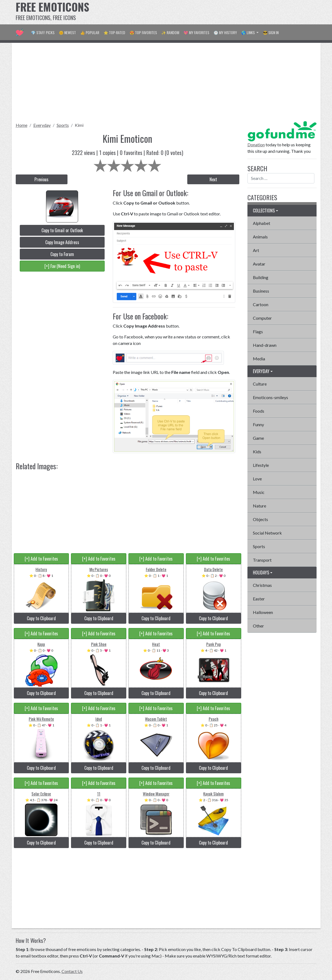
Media (259, 359)
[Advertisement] (218, 12)
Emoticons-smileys (270, 397)
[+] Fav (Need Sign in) (62, 266)
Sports (63, 125)
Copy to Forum (62, 254)
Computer (262, 318)
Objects (260, 519)
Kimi (79, 125)
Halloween (263, 612)
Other (258, 626)
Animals (260, 237)
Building (261, 277)
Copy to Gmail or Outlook (62, 230)
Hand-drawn (265, 345)
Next (213, 179)
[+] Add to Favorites (41, 559)
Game (258, 438)
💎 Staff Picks (43, 32)
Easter (259, 599)
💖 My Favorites (196, 32)
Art (256, 250)
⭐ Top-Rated (114, 32)
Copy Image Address (62, 242)
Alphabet (262, 223)
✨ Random (170, 32)
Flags (258, 331)
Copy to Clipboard (41, 618)
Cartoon (261, 304)
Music (259, 492)
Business (261, 291)
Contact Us (72, 971)
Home (22, 125)
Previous (41, 179)
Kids (257, 452)
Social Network (267, 533)
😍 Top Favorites (143, 32)
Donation (256, 145)
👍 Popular (90, 32)
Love (257, 479)
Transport (262, 560)
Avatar (259, 264)
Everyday (42, 125)
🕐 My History (225, 32)
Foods (259, 411)
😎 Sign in (271, 32)
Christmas (262, 585)
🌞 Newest (67, 32)
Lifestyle (261, 465)
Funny (258, 424)
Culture (260, 384)
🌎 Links (248, 32)
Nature (260, 506)
